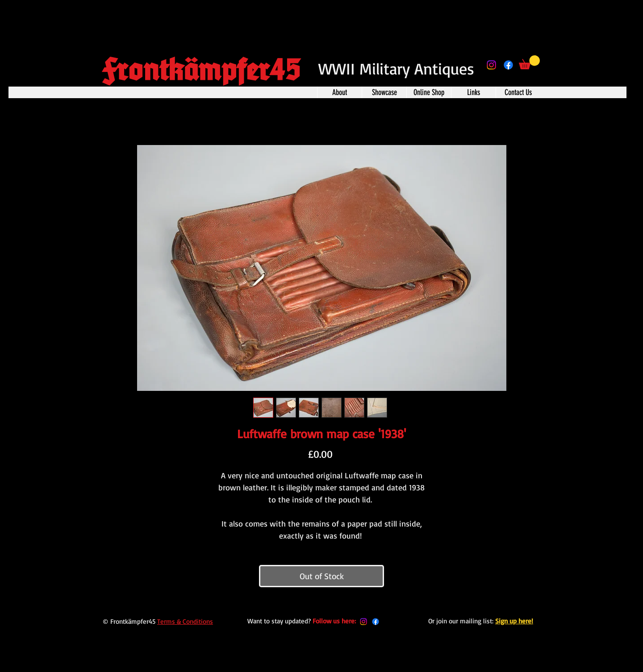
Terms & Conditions (185, 621)
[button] (529, 62)
